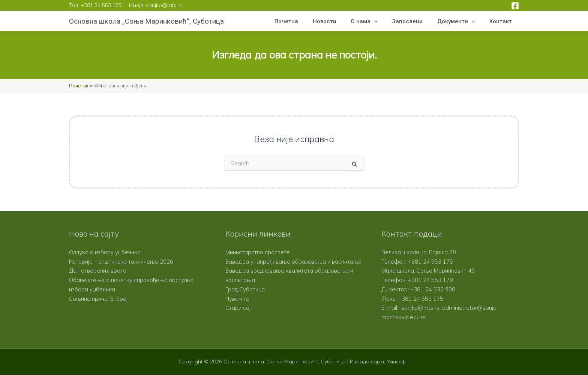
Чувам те (238, 308)
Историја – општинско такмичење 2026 (122, 262)
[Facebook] (515, 6)
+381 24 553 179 (430, 280)
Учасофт (397, 361)
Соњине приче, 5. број (98, 299)
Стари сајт (239, 317)
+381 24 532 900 (433, 289)
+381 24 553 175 (101, 5)
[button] (385, 21)
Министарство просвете (258, 252)
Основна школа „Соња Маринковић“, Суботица (146, 21)
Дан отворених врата (98, 271)
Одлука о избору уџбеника (105, 252)
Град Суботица (245, 299)
